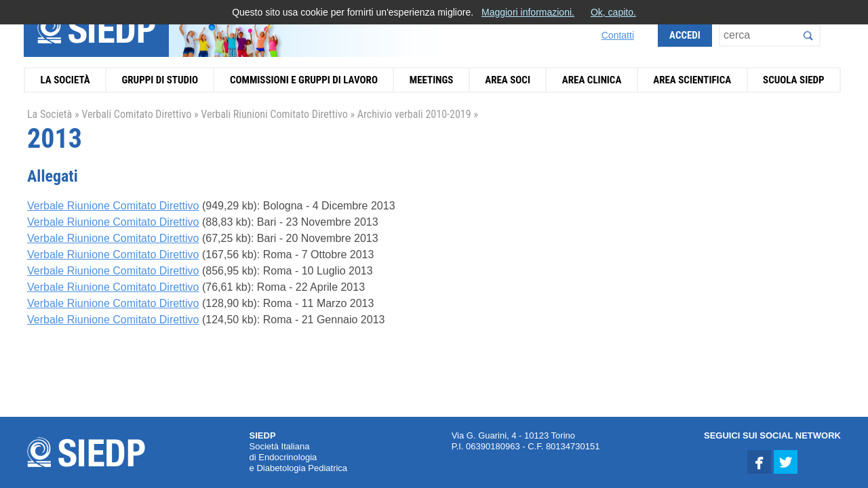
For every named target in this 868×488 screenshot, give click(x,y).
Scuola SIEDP (794, 80)
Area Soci (508, 80)
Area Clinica (592, 80)
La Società (65, 80)
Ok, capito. (613, 12)
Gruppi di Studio (160, 80)
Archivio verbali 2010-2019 (414, 114)
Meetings (432, 80)
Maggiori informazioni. (528, 12)
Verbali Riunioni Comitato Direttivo (274, 114)
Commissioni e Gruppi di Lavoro (304, 80)
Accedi (685, 35)
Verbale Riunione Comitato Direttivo (113, 206)
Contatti (618, 35)
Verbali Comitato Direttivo (136, 114)
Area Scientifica (692, 80)
